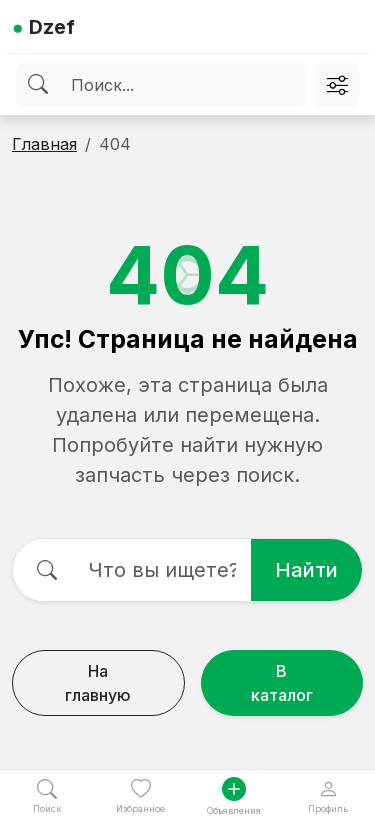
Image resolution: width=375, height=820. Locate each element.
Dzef (43, 27)
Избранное (140, 796)
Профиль (328, 796)
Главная (44, 144)
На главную (98, 683)
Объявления (234, 796)
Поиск (47, 796)
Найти (306, 570)
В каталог (282, 683)
